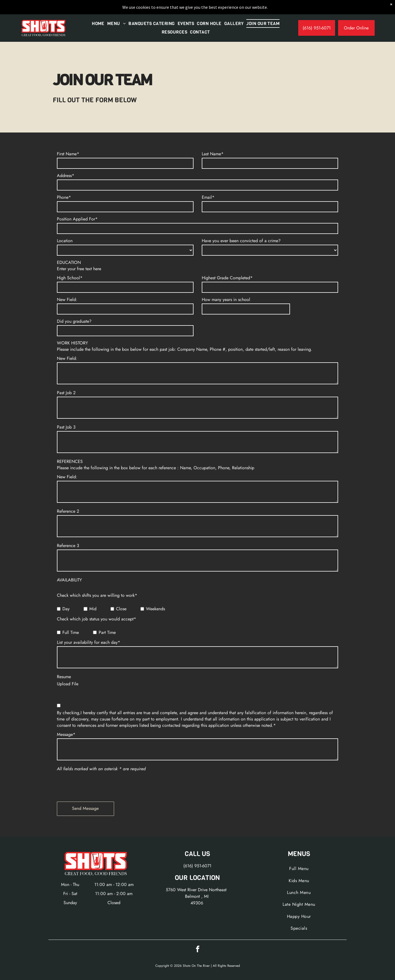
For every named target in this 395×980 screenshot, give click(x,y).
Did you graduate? (74, 321)
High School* (70, 278)
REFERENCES (70, 461)
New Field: (67, 299)
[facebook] (198, 950)
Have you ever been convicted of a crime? (241, 241)
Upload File (68, 684)
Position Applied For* (77, 219)
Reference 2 (68, 511)
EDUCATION (69, 262)
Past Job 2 (66, 393)
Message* (66, 734)
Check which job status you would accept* (96, 619)
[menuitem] (98, 24)
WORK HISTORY (72, 343)
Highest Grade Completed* (227, 278)
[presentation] (99, 785)
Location (65, 241)
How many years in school (226, 299)
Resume (64, 677)
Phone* (64, 197)
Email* (208, 197)
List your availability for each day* (89, 642)
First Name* (68, 154)
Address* (66, 176)
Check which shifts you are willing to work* (97, 595)
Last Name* (213, 154)
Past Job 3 (66, 427)
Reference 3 (68, 546)
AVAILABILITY (69, 580)
